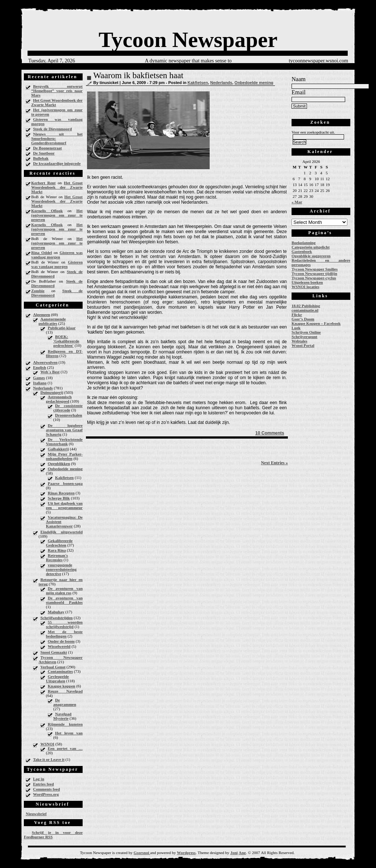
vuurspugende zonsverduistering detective (61, 569)
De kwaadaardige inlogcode (57, 163)
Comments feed (46, 789)
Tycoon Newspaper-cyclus (314, 278)
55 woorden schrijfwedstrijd (64, 624)
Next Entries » (274, 463)
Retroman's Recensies (57, 558)
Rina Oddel (41, 253)
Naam (299, 79)
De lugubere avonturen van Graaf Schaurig (64, 430)
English (39, 367)
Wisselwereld (59, 646)
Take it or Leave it (49, 759)
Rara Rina (57, 550)
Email (299, 92)
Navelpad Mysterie (62, 716)
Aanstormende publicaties (52, 321)
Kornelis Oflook (47, 211)
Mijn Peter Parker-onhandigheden (64, 456)
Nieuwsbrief (36, 814)
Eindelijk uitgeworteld (62, 532)
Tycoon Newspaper (188, 40)
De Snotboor (44, 153)
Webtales (299, 341)
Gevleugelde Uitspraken (57, 679)
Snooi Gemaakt (54, 652)
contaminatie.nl (305, 310)
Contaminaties (60, 671)
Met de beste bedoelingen (64, 634)
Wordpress (186, 853)
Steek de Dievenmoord (53, 129)
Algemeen (41, 315)
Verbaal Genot (53, 667)
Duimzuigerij (52, 392)
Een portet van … (65, 748)
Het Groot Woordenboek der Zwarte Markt (57, 102)
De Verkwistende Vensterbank (64, 442)
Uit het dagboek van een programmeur (64, 505)
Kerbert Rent (43, 183)
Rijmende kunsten (65, 724)
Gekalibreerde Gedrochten (59, 543)
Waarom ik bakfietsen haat (138, 75)
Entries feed (44, 784)
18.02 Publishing (306, 306)
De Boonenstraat (48, 148)
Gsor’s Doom (303, 319)
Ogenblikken (59, 464)
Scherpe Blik (59, 498)
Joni (234, 853)
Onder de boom (61, 641)
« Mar (297, 202)
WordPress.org (46, 794)
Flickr (297, 315)
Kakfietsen (64, 477)
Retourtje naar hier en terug (61, 582)
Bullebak (41, 158)
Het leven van (69, 733)
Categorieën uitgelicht (311, 247)
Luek (296, 328)
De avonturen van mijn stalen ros (64, 591)
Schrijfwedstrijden (57, 618)
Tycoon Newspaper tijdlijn (314, 273)
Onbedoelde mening (65, 469)
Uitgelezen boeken (307, 282)
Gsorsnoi (142, 853)
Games (39, 378)
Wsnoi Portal (303, 345)
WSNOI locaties (305, 287)
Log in (39, 779)
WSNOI (47, 744)
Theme (203, 853)
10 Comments (270, 433)
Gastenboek (302, 251)
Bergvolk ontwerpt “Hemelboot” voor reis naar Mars (57, 91)
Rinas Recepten (61, 493)
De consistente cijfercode (68, 408)
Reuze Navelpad (65, 691)
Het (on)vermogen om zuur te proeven (57, 112)
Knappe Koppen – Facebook (316, 323)
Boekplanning (303, 243)
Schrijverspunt (304, 337)
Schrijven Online (306, 332)
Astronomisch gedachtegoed (59, 399)
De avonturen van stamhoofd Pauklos (64, 600)
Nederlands (43, 388)
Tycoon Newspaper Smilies (315, 269)
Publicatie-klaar (62, 328)
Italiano (40, 383)
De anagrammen (65, 702)
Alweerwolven (45, 362)
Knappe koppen (62, 686)
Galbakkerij (58, 449)
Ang (242, 853)
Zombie (38, 291)
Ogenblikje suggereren (311, 256)
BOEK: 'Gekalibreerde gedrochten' (66, 341)
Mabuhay (56, 612)
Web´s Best (50, 372)
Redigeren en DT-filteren (64, 353)
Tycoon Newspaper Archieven (61, 660)
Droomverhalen (69, 415)
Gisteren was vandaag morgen (57, 121)
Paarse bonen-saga (65, 483)
